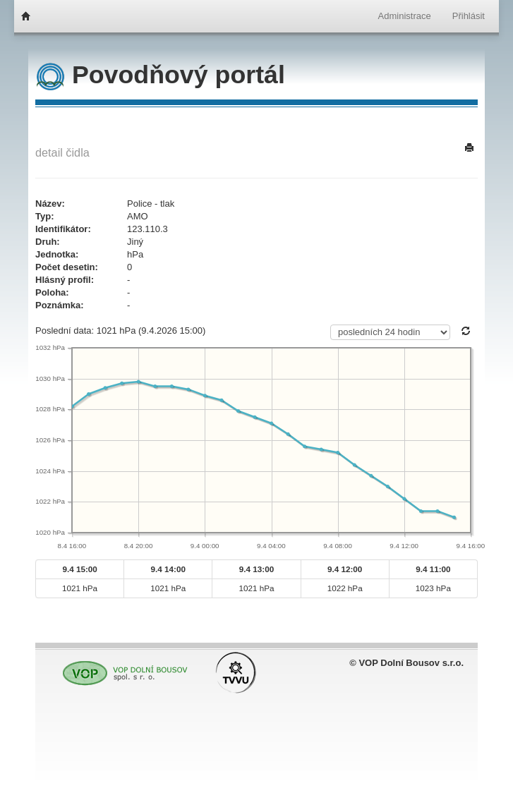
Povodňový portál (161, 75)
